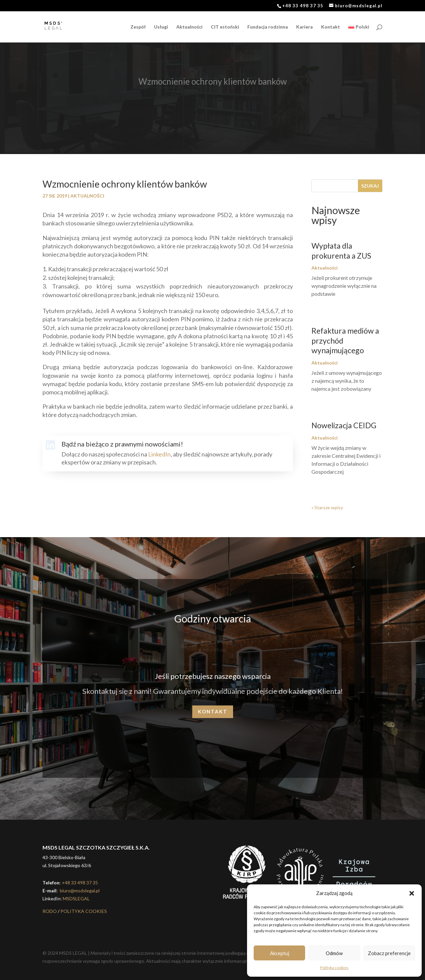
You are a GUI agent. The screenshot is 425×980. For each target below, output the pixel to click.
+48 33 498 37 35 (80, 883)
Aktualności (189, 27)
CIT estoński (225, 27)
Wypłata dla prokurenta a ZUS (341, 251)
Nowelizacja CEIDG (344, 425)
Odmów (334, 953)
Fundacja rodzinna (268, 27)
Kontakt (331, 27)
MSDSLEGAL (76, 898)
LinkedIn (159, 454)
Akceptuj (280, 953)
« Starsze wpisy (327, 507)
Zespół (138, 27)
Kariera (304, 27)
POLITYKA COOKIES (84, 911)
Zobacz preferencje (389, 953)
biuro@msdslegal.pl (79, 891)
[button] (412, 893)
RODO (50, 911)
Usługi (161, 27)
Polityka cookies (334, 968)
